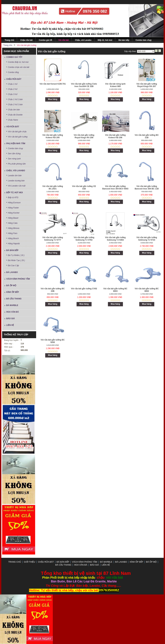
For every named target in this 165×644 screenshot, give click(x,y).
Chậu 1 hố (13, 84)
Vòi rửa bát (13, 127)
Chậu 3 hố (13, 94)
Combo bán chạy (15, 148)
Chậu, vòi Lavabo (16, 171)
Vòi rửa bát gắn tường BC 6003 (115, 290)
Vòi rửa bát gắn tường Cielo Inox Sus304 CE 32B (84, 85)
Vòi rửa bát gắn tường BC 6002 (147, 290)
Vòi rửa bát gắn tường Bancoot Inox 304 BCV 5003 (115, 188)
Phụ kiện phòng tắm (17, 164)
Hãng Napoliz (14, 244)
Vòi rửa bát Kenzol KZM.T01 (53, 84)
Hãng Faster (13, 208)
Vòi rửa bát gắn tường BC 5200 (53, 341)
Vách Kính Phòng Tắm (18, 279)
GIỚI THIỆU (30, 562)
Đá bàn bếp (12, 250)
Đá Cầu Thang (14, 299)
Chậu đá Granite (15, 115)
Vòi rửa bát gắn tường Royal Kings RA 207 (147, 85)
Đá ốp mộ (11, 286)
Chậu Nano (13, 120)
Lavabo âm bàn (15, 176)
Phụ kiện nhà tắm (16, 143)
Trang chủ (15, 562)
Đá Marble (12, 305)
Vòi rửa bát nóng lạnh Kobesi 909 (115, 85)
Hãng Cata (13, 223)
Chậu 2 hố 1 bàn (15, 105)
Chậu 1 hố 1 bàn (15, 99)
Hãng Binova (14, 228)
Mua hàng (53, 99)
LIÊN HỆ (10, 325)
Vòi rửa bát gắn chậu (17, 132)
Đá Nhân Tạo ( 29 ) (16, 260)
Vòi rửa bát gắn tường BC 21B (147, 136)
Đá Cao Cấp (13, 266)
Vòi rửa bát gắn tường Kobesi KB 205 (53, 136)
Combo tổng (13, 72)
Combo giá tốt (14, 57)
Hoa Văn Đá (13, 312)
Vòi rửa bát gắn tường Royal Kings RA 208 (84, 136)
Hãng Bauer (13, 218)
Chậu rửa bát (14, 79)
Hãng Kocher (14, 213)
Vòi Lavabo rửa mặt (17, 186)
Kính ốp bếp (13, 292)
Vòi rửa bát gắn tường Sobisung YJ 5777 (53, 239)
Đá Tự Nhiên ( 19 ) (16, 255)
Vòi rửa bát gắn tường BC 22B (53, 290)
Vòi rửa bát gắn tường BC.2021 (53, 188)
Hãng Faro (13, 233)
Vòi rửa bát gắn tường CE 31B (84, 188)
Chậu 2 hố (13, 89)
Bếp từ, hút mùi (15, 193)
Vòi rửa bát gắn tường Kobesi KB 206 (115, 136)
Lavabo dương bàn (16, 181)
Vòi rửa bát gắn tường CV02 (84, 289)
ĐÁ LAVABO (12, 272)
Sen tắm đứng (14, 154)
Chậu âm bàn (14, 110)
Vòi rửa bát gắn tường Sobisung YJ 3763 (84, 239)
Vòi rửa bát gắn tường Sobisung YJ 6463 (115, 239)
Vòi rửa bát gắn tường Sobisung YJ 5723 (147, 239)
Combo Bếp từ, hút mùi (18, 62)
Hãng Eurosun (14, 203)
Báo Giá (10, 319)
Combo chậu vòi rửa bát (19, 67)
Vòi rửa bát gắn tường (18, 137)
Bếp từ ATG (13, 197)
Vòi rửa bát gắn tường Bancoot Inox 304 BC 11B (147, 188)
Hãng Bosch (13, 238)
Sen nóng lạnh (14, 159)
